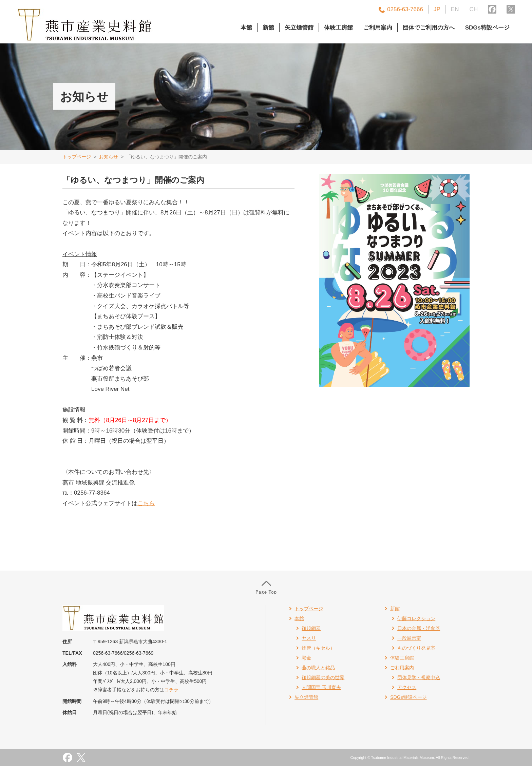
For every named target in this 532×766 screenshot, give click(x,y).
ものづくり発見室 (416, 648)
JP (437, 9)
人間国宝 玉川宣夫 (321, 687)
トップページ (77, 157)
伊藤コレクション (416, 618)
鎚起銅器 (311, 628)
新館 (268, 28)
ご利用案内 (378, 28)
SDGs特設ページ (487, 28)
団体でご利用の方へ (429, 28)
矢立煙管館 (299, 28)
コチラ (171, 690)
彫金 (306, 658)
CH (473, 9)
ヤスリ (309, 638)
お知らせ (109, 157)
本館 (246, 28)
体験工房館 (338, 28)
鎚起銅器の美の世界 (323, 677)
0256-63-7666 (405, 9)
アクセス (407, 687)
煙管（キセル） (318, 648)
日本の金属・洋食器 (419, 628)
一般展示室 (409, 638)
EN (455, 9)
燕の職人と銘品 (318, 668)
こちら (146, 503)
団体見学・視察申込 (419, 677)
